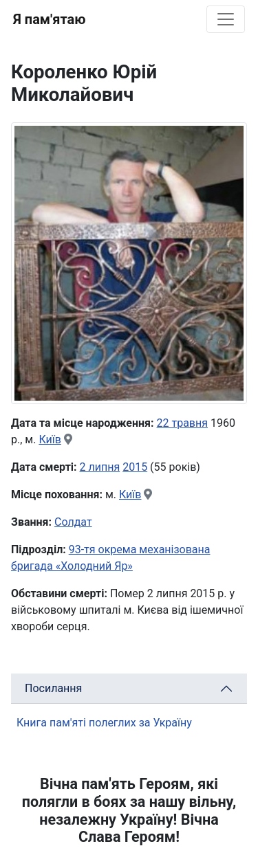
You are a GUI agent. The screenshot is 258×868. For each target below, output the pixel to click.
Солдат (73, 522)
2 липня (100, 467)
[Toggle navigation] (226, 19)
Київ (50, 439)
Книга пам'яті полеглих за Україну (104, 723)
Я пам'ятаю (49, 19)
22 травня (183, 423)
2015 (135, 467)
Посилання (53, 688)
